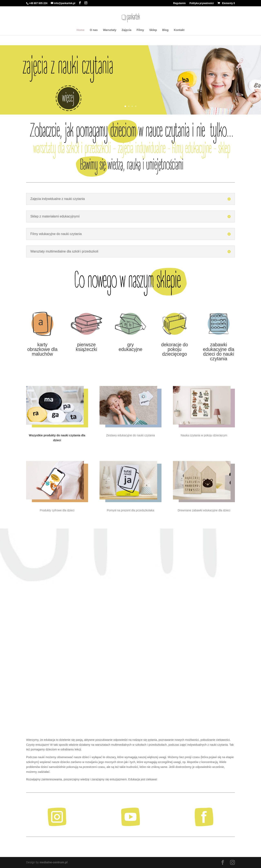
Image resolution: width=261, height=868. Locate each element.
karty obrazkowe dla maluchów (42, 349)
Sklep (153, 30)
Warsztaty (110, 30)
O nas (94, 30)
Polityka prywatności (202, 3)
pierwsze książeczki (87, 347)
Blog (165, 30)
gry (130, 345)
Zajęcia (126, 30)
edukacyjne (130, 349)
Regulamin (179, 3)
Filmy (140, 30)
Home (80, 30)
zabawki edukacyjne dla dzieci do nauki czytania (218, 352)
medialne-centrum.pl (54, 862)
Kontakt (179, 30)
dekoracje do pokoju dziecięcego (175, 349)
